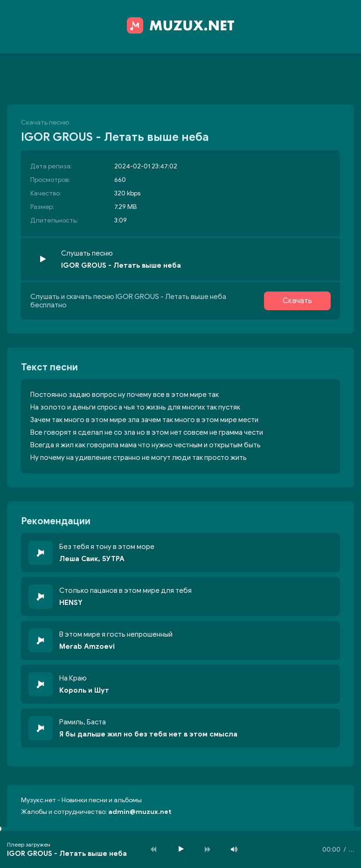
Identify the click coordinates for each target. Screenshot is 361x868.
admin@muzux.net (140, 812)
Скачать (297, 301)
